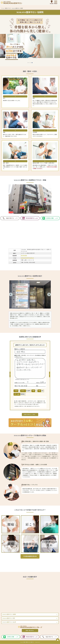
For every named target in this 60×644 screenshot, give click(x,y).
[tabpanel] (30, 294)
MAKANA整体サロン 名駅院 (9, 614)
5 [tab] (34, 310)
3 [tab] (32, 63)
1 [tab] (28, 63)
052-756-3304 (24, 255)
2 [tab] (30, 63)
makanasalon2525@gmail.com (27, 258)
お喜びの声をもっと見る (29, 415)
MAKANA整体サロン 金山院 (9, 622)
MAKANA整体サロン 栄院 (9, 618)
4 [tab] (32, 310)
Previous (10, 294)
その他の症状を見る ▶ (30, 556)
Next (49, 294)
